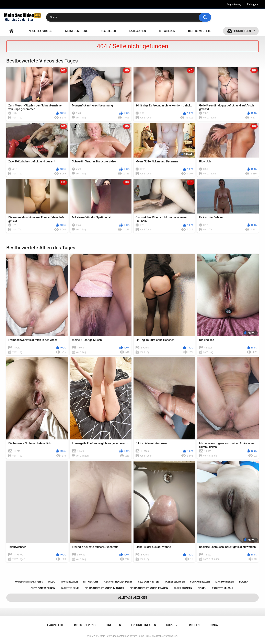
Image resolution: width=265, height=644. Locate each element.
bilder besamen (183, 588)
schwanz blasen (200, 582)
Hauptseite (11, 31)
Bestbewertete (199, 31)
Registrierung (234, 4)
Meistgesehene (76, 31)
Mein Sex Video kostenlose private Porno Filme (125, 636)
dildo (52, 582)
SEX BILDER (108, 31)
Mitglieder (167, 31)
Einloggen (252, 4)
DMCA (214, 625)
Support (173, 625)
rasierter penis (70, 588)
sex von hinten (148, 582)
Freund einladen (144, 625)
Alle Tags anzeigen (133, 598)
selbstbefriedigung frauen (149, 588)
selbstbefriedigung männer (104, 588)
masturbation (69, 582)
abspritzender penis (118, 582)
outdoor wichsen (43, 588)
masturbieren (224, 582)
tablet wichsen (175, 582)
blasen (244, 582)
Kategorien (138, 31)
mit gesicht (91, 582)
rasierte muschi (222, 588)
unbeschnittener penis (29, 582)
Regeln (194, 625)
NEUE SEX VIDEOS (40, 31)
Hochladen (243, 31)
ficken (202, 588)
